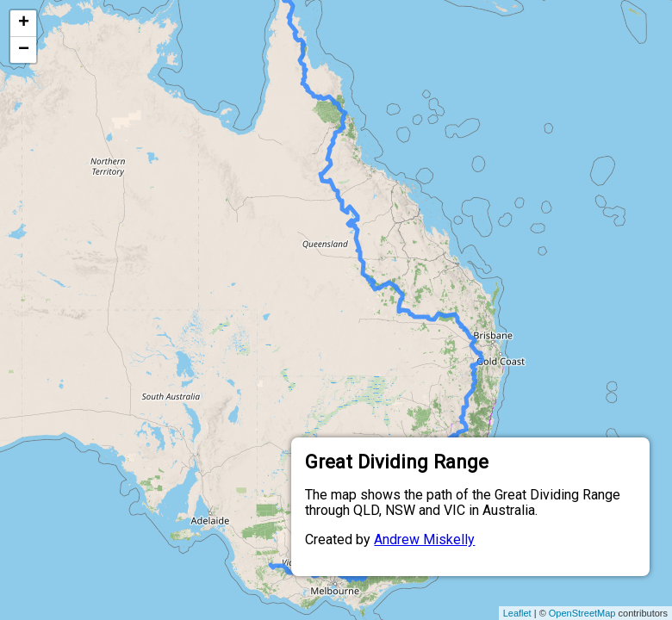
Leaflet (517, 613)
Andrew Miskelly (424, 539)
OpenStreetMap (582, 613)
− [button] (24, 50)
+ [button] (24, 23)
